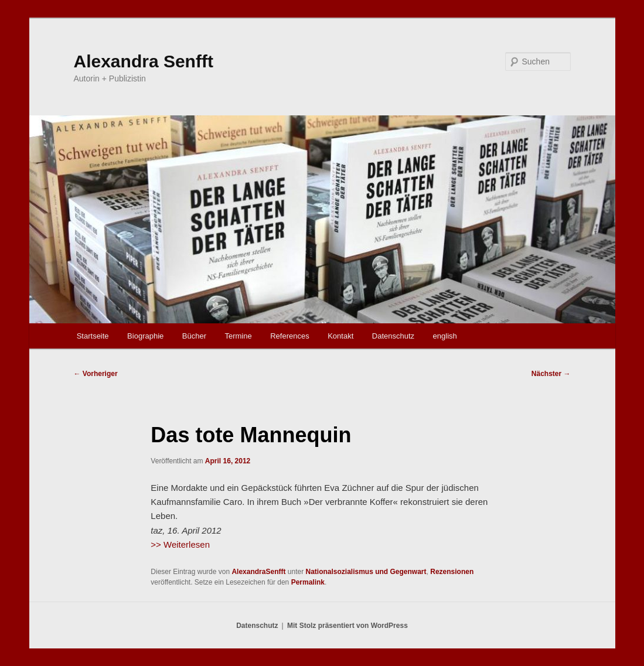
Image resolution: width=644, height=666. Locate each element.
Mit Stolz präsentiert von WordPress (347, 626)
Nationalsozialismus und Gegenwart (366, 572)
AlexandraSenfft (258, 572)
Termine (238, 336)
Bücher (194, 336)
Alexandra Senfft (144, 61)
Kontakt (340, 336)
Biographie (145, 336)
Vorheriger (96, 374)
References (289, 336)
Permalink (308, 582)
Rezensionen (452, 572)
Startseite (93, 336)
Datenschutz (393, 336)
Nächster (551, 374)
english (445, 336)
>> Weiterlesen (180, 544)
